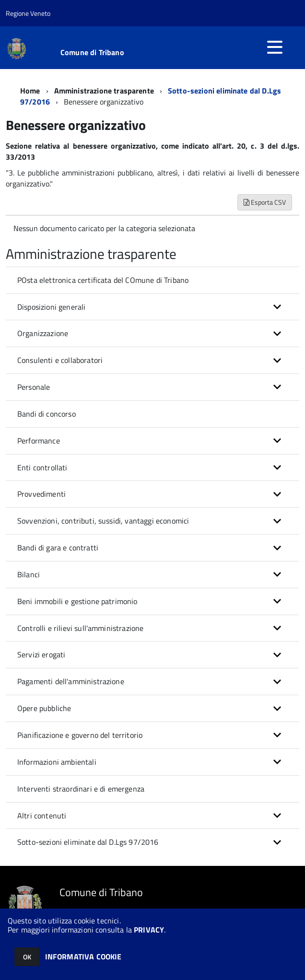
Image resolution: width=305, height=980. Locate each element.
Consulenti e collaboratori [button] (60, 360)
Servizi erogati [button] (41, 654)
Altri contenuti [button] (42, 816)
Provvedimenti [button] (41, 494)
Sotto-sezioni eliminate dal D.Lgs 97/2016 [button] (88, 842)
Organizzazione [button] (43, 333)
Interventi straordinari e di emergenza (81, 789)
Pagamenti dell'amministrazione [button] (71, 681)
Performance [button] (39, 441)
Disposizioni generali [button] (51, 307)
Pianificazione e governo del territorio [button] (80, 735)
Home (30, 91)
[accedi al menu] (275, 47)
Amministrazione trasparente (104, 91)
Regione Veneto (28, 13)
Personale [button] (34, 387)
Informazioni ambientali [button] (57, 762)
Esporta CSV (265, 202)
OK (27, 957)
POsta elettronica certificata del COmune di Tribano (103, 280)
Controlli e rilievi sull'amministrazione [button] (80, 628)
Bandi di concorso (47, 414)
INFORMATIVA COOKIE (83, 957)
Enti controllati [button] (42, 467)
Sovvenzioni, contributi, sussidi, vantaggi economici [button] (103, 521)
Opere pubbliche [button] (44, 708)
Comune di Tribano (92, 52)
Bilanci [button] (29, 574)
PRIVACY (149, 930)
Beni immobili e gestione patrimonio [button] (77, 601)
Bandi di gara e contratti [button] (58, 548)
